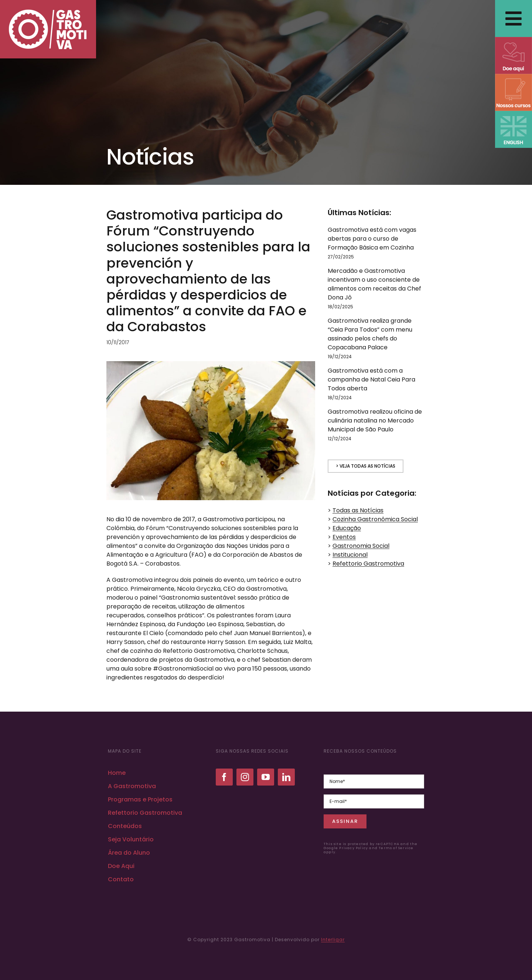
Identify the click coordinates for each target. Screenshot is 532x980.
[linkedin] (286, 777)
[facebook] (224, 777)
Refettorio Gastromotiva (368, 564)
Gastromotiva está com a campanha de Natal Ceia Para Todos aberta (371, 379)
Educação (347, 528)
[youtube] (266, 777)
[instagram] (245, 777)
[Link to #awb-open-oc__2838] (514, 18)
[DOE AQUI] (514, 40)
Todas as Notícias (358, 510)
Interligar (333, 940)
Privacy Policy (354, 848)
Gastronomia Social (361, 546)
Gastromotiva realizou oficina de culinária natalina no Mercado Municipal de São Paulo (375, 421)
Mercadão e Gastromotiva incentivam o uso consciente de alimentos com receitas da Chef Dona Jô (374, 284)
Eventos (344, 537)
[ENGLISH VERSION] (514, 114)
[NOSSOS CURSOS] (514, 77)
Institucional (350, 555)
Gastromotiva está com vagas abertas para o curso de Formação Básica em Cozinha (372, 239)
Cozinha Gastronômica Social (375, 519)
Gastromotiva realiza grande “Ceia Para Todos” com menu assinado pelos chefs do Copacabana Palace (370, 334)
